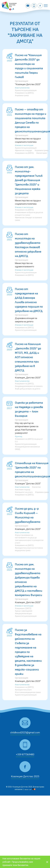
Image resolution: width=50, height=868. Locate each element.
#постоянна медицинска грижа (28, 692)
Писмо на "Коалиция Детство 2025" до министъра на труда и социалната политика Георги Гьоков (29, 66)
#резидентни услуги (23, 690)
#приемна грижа (22, 95)
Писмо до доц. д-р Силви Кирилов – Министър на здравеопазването (28, 515)
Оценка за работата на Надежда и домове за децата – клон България (29, 409)
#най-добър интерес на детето (28, 389)
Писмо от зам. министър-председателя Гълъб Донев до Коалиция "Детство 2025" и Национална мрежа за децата (29, 180)
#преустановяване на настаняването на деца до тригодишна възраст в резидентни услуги (29, 539)
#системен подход (23, 490)
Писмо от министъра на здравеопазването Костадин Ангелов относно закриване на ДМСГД (28, 245)
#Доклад (19, 436)
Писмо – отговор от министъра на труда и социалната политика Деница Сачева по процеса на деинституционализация (32, 120)
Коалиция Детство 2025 (25, 776)
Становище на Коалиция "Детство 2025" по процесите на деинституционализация (32, 470)
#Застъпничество (22, 88)
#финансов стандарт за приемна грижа (28, 219)
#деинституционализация (26, 90)
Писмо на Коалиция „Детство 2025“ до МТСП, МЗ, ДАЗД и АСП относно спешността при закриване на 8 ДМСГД (28, 357)
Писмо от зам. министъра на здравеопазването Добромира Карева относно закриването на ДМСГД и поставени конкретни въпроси (29, 580)
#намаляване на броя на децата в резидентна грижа (29, 214)
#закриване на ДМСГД (24, 93)
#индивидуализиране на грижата (29, 386)
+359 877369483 (25, 754)
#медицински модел (23, 614)
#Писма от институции (24, 145)
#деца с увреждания (24, 611)
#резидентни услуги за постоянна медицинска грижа (29, 549)
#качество (36, 487)
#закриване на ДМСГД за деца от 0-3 (29, 440)
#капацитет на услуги (24, 492)
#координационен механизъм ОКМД (27, 448)
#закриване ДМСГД (23, 608)
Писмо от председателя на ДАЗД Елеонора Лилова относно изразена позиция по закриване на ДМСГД (29, 300)
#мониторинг (42, 153)
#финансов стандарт (24, 150)
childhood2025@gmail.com (25, 733)
